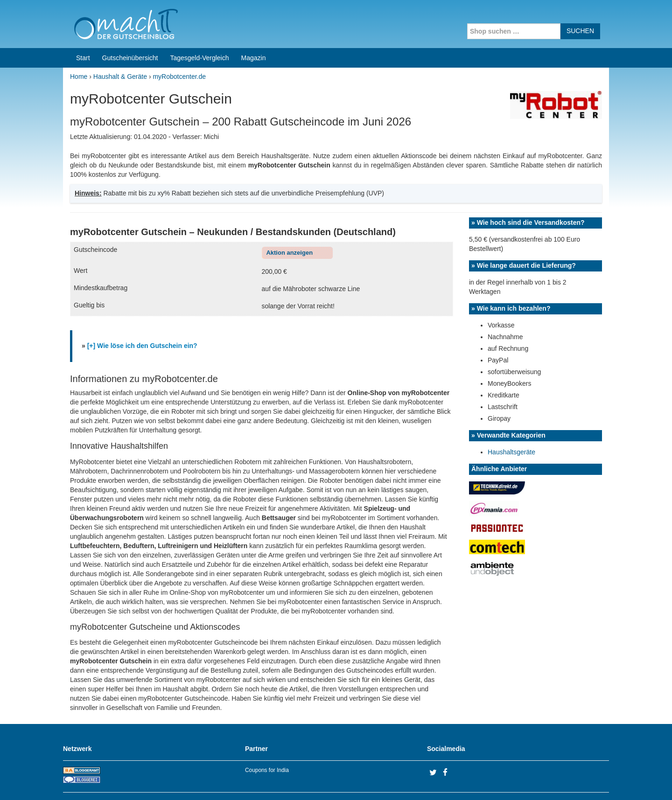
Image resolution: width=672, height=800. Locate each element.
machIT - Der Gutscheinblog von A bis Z (143, 781)
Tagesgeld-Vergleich (199, 28)
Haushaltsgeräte (511, 422)
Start (83, 28)
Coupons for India (267, 740)
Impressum (551, 781)
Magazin (254, 28)
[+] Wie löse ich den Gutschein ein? (142, 316)
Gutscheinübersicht (130, 28)
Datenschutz (591, 781)
